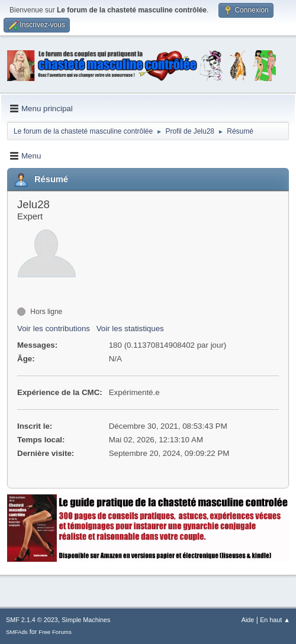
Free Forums (55, 632)
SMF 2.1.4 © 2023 (32, 620)
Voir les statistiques (130, 329)
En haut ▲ (275, 620)
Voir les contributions (54, 329)
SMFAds (17, 632)
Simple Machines (86, 620)
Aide (248, 620)
